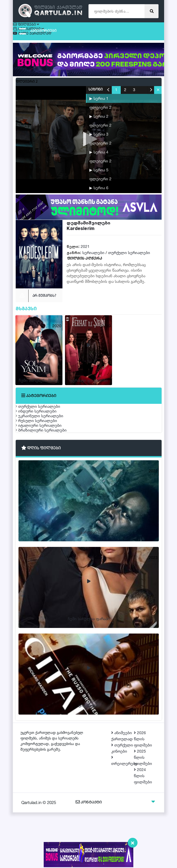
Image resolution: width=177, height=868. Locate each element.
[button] (158, 93)
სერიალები (93, 255)
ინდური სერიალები (42, 429)
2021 (85, 249)
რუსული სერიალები (42, 455)
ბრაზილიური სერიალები (47, 481)
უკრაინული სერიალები (45, 442)
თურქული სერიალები (129, 255)
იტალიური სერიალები (44, 468)
